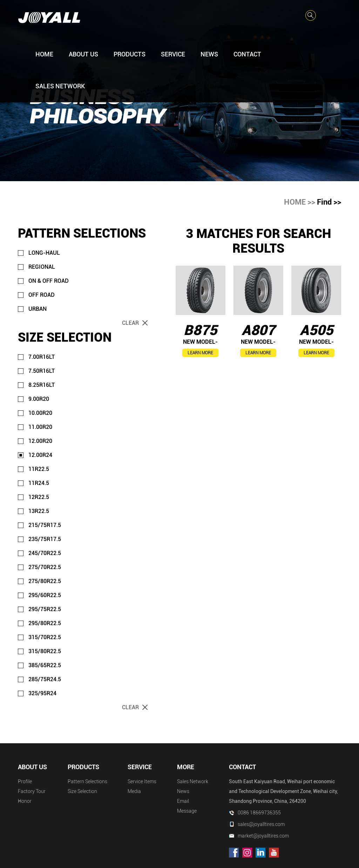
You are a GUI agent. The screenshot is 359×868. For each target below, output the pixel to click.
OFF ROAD (42, 295)
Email (183, 801)
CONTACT (247, 54)
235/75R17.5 (45, 539)
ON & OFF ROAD (49, 281)
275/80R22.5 (45, 581)
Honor (25, 801)
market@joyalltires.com (263, 836)
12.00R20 (40, 441)
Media (134, 791)
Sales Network (193, 781)
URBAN (38, 309)
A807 (258, 330)
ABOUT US (83, 54)
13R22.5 (39, 511)
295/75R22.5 (45, 609)
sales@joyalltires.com (261, 824)
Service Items (142, 781)
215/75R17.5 (45, 525)
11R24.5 (39, 483)
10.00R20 (40, 413)
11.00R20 (40, 427)
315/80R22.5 (45, 651)
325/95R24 (42, 693)
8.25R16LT (42, 385)
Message (187, 811)
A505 (316, 330)
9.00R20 (39, 399)
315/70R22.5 (45, 637)
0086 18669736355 (259, 813)
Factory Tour (32, 791)
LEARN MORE (200, 353)
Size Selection (82, 791)
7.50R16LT (42, 371)
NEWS (209, 54)
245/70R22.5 (45, 553)
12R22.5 (39, 497)
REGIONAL (42, 267)
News (183, 791)
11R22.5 (39, 469)
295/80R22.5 (45, 623)
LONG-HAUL (44, 253)
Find (324, 202)
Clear (130, 323)
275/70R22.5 (45, 567)
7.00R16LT (42, 357)
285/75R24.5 (45, 679)
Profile (25, 781)
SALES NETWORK (60, 86)
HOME (44, 54)
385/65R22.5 (45, 665)
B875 (200, 330)
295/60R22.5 (45, 595)
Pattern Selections (87, 781)
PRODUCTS (130, 54)
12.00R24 (40, 455)
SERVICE (173, 54)
